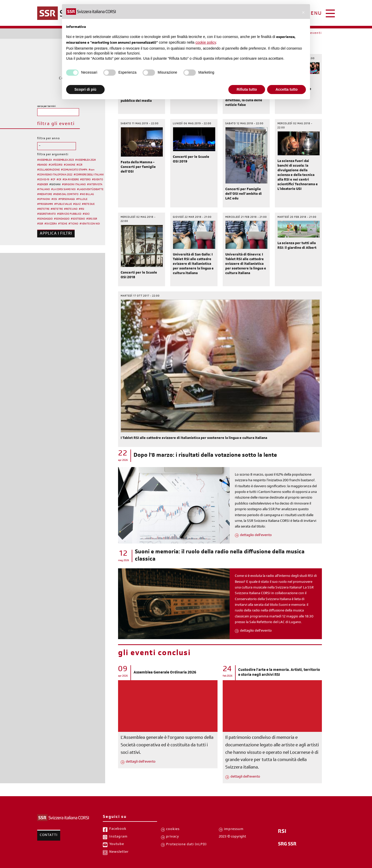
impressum (234, 830)
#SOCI (86, 214)
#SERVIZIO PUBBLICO (69, 214)
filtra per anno (49, 139)
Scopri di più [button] (85, 89)
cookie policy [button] (206, 42)
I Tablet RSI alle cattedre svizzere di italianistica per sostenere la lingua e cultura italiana (194, 438)
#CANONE (69, 165)
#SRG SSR (92, 219)
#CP (53, 180)
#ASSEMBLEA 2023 (64, 160)
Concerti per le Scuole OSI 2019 (191, 160)
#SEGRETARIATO (47, 214)
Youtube (117, 844)
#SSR (40, 224)
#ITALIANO (44, 190)
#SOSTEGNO (78, 219)
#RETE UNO (71, 209)
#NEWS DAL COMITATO (66, 195)
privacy (173, 837)
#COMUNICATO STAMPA (74, 170)
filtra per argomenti (53, 155)
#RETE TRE (43, 209)
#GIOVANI (55, 185)
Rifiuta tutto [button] (247, 89)
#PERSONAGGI (67, 199)
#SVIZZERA (51, 224)
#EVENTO (98, 180)
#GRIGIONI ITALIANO (74, 185)
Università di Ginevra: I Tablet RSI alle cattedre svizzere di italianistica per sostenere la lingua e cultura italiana (246, 264)
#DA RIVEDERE (71, 180)
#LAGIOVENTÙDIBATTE (90, 190)
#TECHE (63, 224)
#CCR (79, 165)
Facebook (118, 829)
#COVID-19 (43, 180)
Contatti (49, 835)
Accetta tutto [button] (286, 89)
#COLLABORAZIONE (48, 170)
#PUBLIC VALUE (63, 204)
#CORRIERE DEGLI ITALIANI (89, 175)
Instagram (118, 837)
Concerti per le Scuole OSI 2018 (139, 275)
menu (314, 14)
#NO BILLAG (87, 195)
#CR (59, 180)
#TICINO (73, 224)
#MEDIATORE (45, 195)
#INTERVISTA (95, 185)
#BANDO (42, 165)
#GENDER (43, 185)
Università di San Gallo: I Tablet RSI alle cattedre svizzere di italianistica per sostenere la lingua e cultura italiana (193, 264)
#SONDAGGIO (45, 219)
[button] (303, 12)
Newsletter (119, 852)
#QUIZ (77, 204)
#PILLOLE (82, 199)
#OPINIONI (44, 199)
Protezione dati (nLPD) (186, 845)
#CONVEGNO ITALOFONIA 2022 (55, 175)
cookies (173, 830)
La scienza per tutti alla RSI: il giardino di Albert (297, 246)
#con (92, 170)
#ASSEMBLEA (45, 160)
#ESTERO (85, 180)
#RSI (82, 209)
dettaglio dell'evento (256, 536)
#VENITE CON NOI (90, 224)
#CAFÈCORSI (56, 165)
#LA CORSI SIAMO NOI (63, 190)
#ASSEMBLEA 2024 (86, 160)
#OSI (54, 199)
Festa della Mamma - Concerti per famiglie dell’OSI (138, 167)
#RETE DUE (88, 204)
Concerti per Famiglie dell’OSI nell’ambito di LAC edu (243, 194)
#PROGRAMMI (45, 204)
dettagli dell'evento (141, 762)
